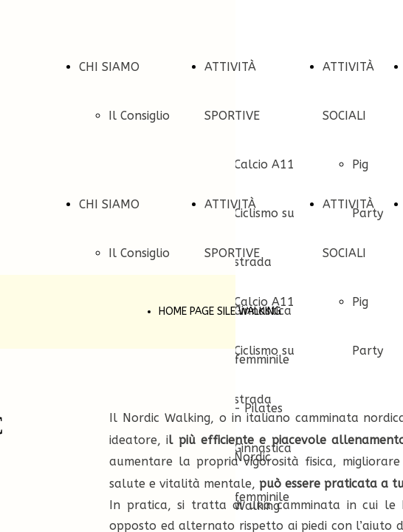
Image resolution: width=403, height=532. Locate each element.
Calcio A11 (264, 164)
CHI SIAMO (109, 67)
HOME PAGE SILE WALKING (220, 311)
